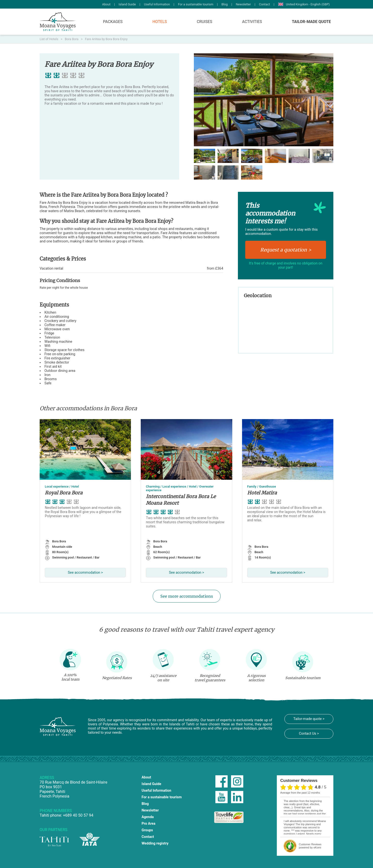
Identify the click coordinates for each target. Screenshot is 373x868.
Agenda (148, 817)
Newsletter (243, 4)
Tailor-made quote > (309, 719)
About (106, 4)
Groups (147, 830)
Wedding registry (155, 843)
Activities (252, 22)
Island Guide (127, 4)
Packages (113, 22)
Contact (264, 4)
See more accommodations (187, 596)
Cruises (204, 22)
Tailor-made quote (311, 22)
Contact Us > (309, 734)
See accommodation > (85, 573)
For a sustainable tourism (196, 4)
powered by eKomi (310, 846)
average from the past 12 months (300, 793)
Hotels (160, 22)
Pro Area (148, 824)
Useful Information (157, 4)
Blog (225, 4)
